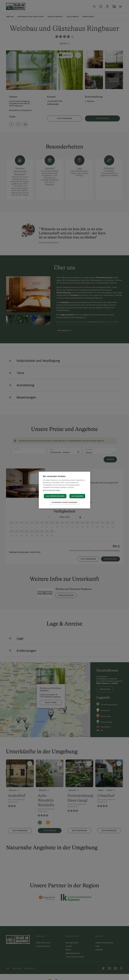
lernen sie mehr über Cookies (51, 490)
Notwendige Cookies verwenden (64, 502)
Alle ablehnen (77, 496)
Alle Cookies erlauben (55, 496)
